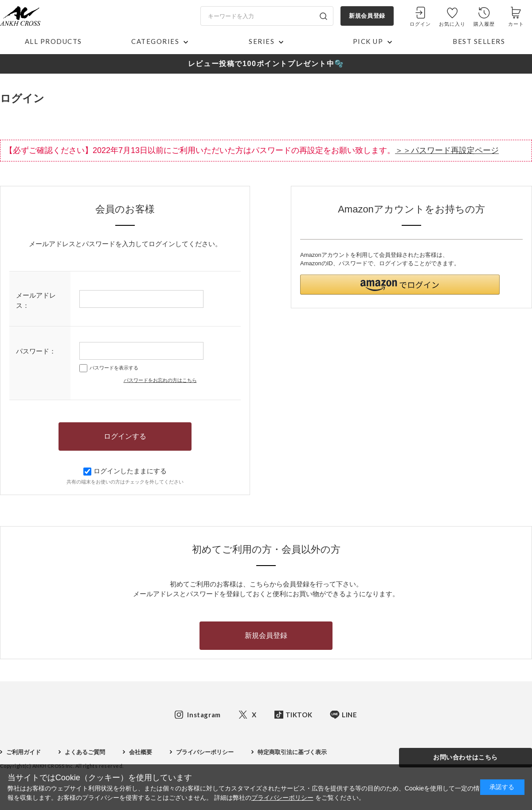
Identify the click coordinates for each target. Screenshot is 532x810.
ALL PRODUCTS (53, 41)
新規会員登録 (367, 16)
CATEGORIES (155, 41)
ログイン (420, 24)
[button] (400, 285)
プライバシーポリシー (205, 752)
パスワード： (36, 351)
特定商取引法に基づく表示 (292, 752)
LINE (349, 715)
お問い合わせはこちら (465, 757)
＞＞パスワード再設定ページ (447, 150)
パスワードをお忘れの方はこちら (160, 380)
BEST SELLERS (479, 41)
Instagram (204, 715)
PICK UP (368, 41)
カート (516, 24)
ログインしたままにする (125, 471)
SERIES (262, 41)
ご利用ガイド (23, 752)
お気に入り (452, 24)
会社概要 (141, 752)
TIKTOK (299, 715)
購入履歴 (484, 24)
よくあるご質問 (85, 752)
